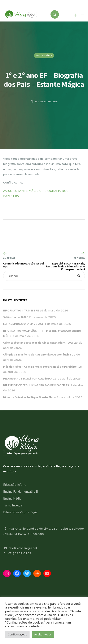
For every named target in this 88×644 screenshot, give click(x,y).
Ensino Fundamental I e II (21, 491)
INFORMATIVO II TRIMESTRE (21, 310)
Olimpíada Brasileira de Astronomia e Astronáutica (37, 354)
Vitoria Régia (44, 55)
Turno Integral (13, 505)
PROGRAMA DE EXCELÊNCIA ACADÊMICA (28, 378)
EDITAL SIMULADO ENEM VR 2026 (23, 324)
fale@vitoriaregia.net (20, 548)
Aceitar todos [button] (43, 635)
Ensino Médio (12, 498)
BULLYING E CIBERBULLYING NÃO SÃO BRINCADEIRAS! (36, 385)
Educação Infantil (15, 485)
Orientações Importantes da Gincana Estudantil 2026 (38, 343)
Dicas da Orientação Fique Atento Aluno (30, 397)
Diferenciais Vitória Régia (20, 512)
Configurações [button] (17, 635)
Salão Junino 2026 (15, 317)
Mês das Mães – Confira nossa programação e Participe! (40, 367)
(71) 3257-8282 (17, 553)
